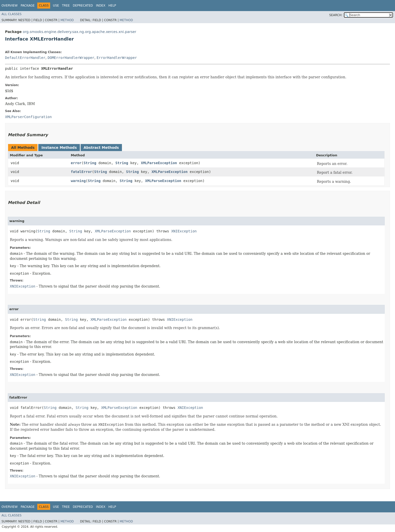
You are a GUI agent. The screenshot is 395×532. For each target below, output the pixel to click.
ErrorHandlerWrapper (117, 58)
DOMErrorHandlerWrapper (71, 58)
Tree (66, 6)
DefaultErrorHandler (25, 58)
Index (101, 6)
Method (67, 20)
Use (56, 6)
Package (28, 6)
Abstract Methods (101, 148)
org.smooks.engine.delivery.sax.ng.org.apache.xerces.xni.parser (79, 32)
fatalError (81, 172)
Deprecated (83, 6)
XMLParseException (159, 163)
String (90, 163)
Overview (10, 6)
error (76, 163)
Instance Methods (59, 148)
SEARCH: (336, 15)
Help (112, 6)
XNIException (184, 231)
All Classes (11, 14)
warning (78, 181)
